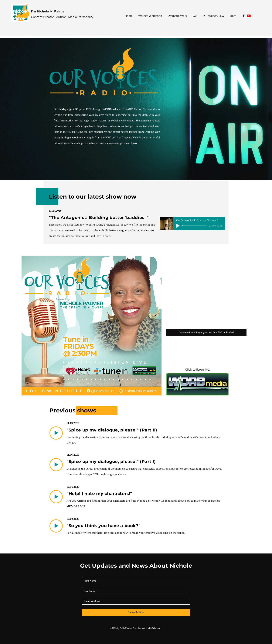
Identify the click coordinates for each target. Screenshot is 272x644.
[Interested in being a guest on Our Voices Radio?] (206, 332)
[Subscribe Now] (136, 612)
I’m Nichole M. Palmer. (49, 11)
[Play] (178, 226)
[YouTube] (249, 16)
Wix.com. (156, 628)
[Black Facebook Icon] (244, 16)
